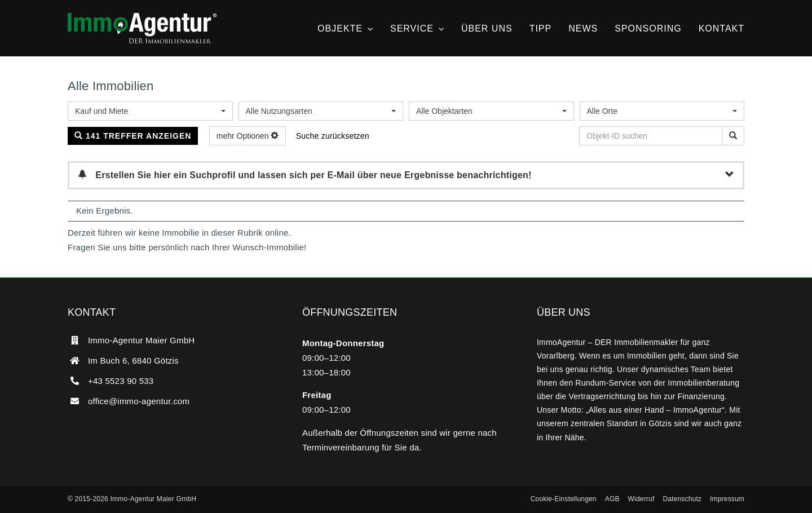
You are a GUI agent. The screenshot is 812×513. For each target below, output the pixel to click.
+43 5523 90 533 (121, 381)
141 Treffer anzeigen (133, 136)
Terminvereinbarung (341, 447)
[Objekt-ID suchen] (733, 136)
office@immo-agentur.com (139, 401)
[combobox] (150, 111)
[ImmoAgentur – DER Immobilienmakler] (142, 17)
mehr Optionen (248, 136)
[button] (564, 499)
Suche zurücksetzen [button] (333, 136)
